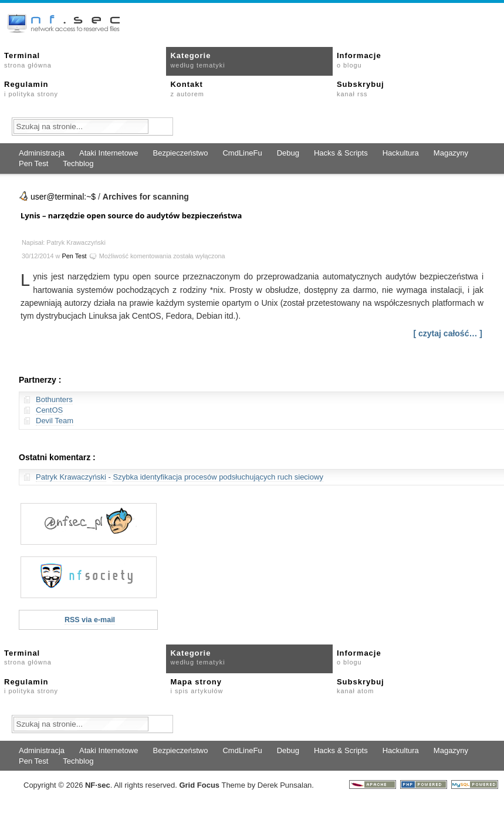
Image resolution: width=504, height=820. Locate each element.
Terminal (28, 60)
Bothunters (54, 399)
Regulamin (31, 89)
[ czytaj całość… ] (448, 333)
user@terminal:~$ (63, 197)
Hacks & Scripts (341, 153)
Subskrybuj (361, 89)
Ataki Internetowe (109, 153)
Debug (288, 153)
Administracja (42, 153)
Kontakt (187, 89)
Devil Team (55, 421)
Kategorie (197, 60)
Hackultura (401, 153)
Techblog (78, 163)
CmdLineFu (242, 153)
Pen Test (33, 163)
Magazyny (451, 153)
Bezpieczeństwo (180, 153)
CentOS (49, 410)
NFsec (98, 785)
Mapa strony (197, 686)
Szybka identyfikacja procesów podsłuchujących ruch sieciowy (218, 477)
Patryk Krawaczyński (71, 477)
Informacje (359, 60)
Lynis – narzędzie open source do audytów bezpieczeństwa (131, 215)
